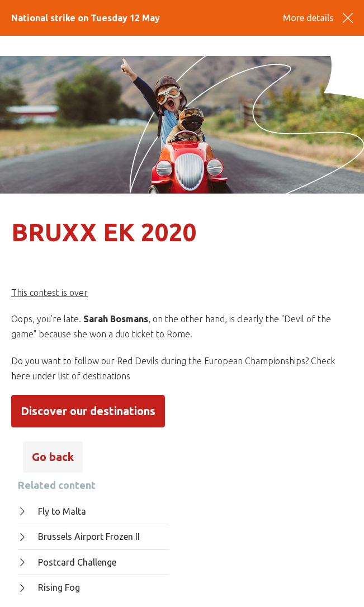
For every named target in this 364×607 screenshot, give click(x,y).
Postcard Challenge (67, 562)
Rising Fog (49, 587)
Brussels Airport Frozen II (79, 537)
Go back (53, 457)
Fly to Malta (52, 511)
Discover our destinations (88, 411)
